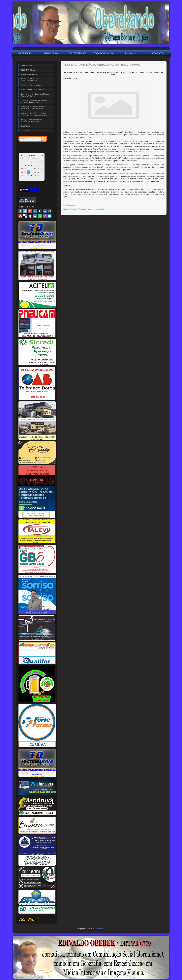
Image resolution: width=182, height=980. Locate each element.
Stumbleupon (20, 216)
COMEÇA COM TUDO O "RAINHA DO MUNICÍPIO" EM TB (34, 101)
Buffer (30, 216)
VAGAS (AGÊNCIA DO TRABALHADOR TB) (104, 54)
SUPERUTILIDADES (78, 53)
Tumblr (40, 211)
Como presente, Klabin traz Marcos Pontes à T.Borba (35, 95)
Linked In (35, 211)
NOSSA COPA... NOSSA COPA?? (157, 54)
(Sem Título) (26, 126)
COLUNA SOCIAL (51, 53)
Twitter (25, 211)
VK (35, 216)
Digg (45, 211)
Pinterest (30, 211)
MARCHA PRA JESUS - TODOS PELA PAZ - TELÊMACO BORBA (34, 114)
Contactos (25, 130)
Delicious (25, 216)
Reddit (49, 211)
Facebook (20, 211)
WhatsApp (40, 216)
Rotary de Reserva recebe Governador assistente (31, 121)
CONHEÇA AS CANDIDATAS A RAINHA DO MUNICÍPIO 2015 (33, 108)
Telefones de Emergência (130, 54)
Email (49, 216)
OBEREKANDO (25, 53)
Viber (45, 216)
